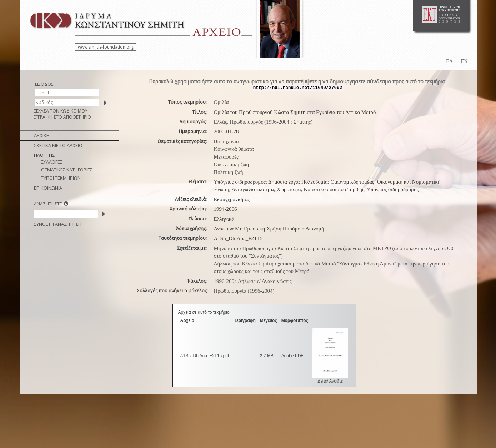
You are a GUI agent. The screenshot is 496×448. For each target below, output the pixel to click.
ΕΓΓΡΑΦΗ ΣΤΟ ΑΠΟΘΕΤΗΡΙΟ (62, 117)
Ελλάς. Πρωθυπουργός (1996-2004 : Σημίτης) (263, 122)
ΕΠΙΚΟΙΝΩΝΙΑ (48, 188)
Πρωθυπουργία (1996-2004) (244, 291)
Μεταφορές (226, 157)
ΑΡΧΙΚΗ (42, 135)
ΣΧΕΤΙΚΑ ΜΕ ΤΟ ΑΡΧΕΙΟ (58, 145)
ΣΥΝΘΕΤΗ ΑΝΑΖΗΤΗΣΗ (58, 224)
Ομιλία (221, 102)
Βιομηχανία (226, 141)
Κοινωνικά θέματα (234, 149)
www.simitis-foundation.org (106, 47)
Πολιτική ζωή (229, 172)
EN (464, 61)
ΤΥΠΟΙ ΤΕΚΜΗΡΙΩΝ (61, 178)
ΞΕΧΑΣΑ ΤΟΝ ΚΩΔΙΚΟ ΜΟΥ (61, 111)
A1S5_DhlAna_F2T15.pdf (205, 356)
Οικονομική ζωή (232, 164)
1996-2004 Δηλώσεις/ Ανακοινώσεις (253, 281)
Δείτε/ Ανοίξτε (330, 381)
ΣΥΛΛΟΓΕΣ (52, 162)
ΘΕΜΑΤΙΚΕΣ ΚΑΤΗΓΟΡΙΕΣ (67, 170)
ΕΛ (449, 61)
